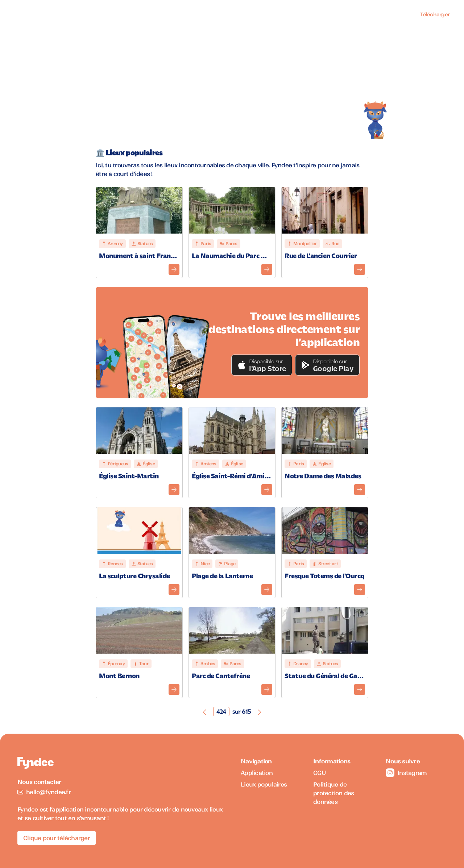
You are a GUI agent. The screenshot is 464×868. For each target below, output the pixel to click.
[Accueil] (27, 15)
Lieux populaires (333, 14)
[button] (262, 365)
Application (285, 14)
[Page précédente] (204, 712)
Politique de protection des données (334, 793)
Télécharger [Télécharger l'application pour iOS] (435, 14)
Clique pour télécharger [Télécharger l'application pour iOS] (57, 838)
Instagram (406, 773)
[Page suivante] (260, 712)
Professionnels (385, 14)
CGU (320, 773)
